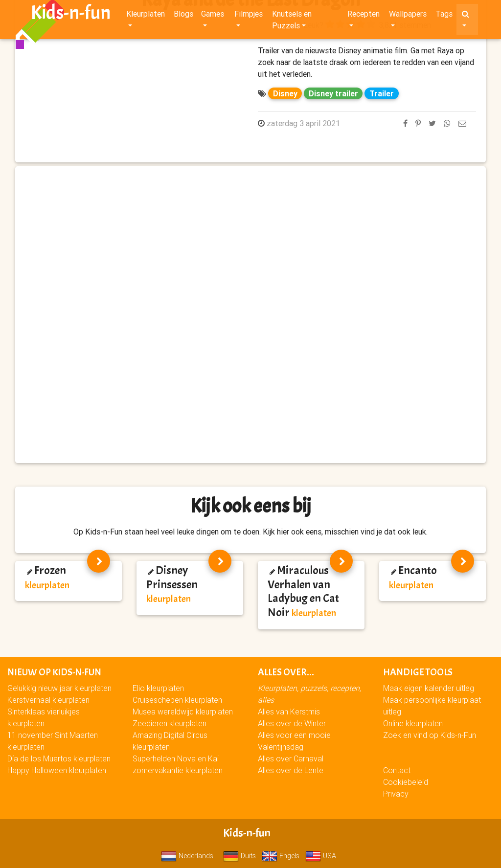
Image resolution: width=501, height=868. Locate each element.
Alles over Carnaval (291, 758)
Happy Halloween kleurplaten (57, 770)
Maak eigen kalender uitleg (429, 688)
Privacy (396, 794)
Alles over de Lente (291, 770)
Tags (444, 16)
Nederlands (187, 856)
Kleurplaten (146, 16)
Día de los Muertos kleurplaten (59, 758)
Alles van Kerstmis (289, 712)
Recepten (364, 16)
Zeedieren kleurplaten (170, 723)
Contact (397, 770)
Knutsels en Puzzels (292, 22)
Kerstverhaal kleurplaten (48, 700)
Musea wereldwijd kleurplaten (183, 712)
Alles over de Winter (292, 723)
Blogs (183, 16)
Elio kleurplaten (158, 688)
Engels (281, 856)
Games (213, 16)
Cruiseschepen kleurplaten (177, 700)
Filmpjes (249, 16)
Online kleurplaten (413, 723)
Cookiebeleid (406, 782)
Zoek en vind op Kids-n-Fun (430, 735)
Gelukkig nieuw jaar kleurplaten (59, 688)
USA (321, 856)
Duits (239, 856)
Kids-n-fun (71, 15)
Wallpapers (408, 16)
